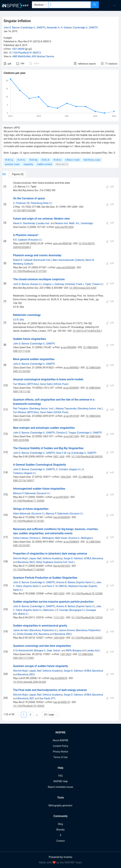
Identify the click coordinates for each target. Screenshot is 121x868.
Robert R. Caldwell (23, 260)
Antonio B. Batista (66, 582)
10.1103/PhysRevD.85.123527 (87, 638)
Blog (61, 824)
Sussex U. (36, 284)
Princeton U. (35, 240)
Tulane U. (98, 284)
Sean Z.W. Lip (63, 453)
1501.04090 (18, 49)
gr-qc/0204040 (71, 388)
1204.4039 (59, 638)
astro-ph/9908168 (62, 244)
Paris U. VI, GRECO (56, 586)
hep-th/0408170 (62, 702)
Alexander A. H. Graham (59, 28)
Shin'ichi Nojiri (21, 558)
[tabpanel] (61, 449)
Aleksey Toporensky (66, 409)
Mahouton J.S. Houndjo (56, 610)
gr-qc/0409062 (71, 368)
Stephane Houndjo (78, 586)
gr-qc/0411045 (71, 436)
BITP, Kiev (33, 384)
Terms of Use (61, 757)
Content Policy (60, 746)
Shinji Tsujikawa (45, 562)
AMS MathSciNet (22, 56)
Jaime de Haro (21, 630)
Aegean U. (75, 469)
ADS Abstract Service (43, 56)
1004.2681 (66, 477)
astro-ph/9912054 (64, 227)
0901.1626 (59, 457)
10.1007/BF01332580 (24, 211)
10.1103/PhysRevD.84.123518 (87, 618)
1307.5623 (66, 654)
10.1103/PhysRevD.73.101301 (29, 521)
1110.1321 (59, 618)
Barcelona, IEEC (26, 562)
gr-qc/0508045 (71, 542)
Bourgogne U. (77, 610)
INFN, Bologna (74, 650)
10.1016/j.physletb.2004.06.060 (30, 682)
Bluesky (60, 830)
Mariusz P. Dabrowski (24, 493)
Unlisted (70, 284)
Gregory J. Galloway (54, 284)
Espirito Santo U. (85, 582)
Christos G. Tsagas (66, 433)
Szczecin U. (43, 493)
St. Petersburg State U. (39, 203)
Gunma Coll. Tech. (64, 562)
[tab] (13, 174)
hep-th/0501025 (62, 566)
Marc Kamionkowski (63, 260)
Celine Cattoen (21, 538)
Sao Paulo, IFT (47, 698)
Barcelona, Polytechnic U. (43, 630)
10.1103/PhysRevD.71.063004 (29, 570)
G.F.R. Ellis (19, 320)
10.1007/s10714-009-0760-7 (87, 331)
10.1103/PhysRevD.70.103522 (29, 706)
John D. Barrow (12, 28)
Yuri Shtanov (20, 384)
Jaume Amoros (67, 630)
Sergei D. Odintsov (73, 558)
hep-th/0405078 (59, 678)
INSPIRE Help (61, 781)
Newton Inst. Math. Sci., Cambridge (74, 223)
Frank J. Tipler (84, 284)
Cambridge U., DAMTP (33, 28)
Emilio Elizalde (25, 634)
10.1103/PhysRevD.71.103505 (29, 501)
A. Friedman (20, 203)
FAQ (61, 776)
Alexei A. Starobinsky (24, 223)
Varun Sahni (46, 384)
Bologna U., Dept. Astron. (48, 650)
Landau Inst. (43, 223)
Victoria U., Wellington (42, 538)
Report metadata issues (60, 787)
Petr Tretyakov (21, 409)
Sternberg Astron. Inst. (42, 409)
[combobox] (70, 5)
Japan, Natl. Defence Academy (46, 558)
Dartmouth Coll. (42, 260)
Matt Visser (61, 538)
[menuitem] (114, 5)
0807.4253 (59, 594)
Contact (61, 841)
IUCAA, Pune (61, 384)
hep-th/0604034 (62, 517)
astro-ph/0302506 (66, 267)
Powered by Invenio (61, 857)
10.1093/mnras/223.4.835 (83, 288)
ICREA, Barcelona (94, 558)
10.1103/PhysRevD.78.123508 (87, 594)
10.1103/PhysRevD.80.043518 (87, 457)
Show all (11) (62, 164)
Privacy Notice (61, 752)
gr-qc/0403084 (68, 347)
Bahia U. (23, 614)
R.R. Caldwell (20, 240)
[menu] (110, 5)
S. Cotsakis (62, 469)
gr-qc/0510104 (71, 416)
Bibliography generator (60, 805)
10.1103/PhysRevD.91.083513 (25, 53)
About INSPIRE (60, 740)
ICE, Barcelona (42, 634)
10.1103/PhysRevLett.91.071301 (30, 271)
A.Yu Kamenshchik (23, 650)
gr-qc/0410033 (61, 497)
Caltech (80, 260)
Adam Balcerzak (22, 514)
